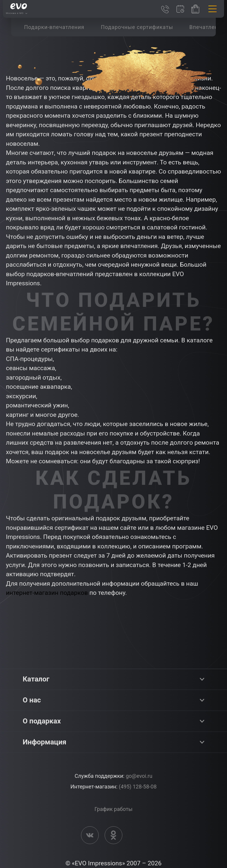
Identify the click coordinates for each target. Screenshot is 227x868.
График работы (113, 809)
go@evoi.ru (139, 776)
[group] (54, 27)
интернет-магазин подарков (47, 593)
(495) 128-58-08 (138, 787)
